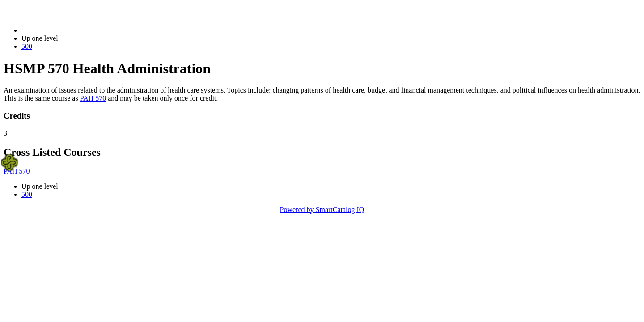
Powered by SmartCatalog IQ (322, 210)
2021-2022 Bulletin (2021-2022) (68, 30)
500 (27, 46)
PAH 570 (93, 98)
